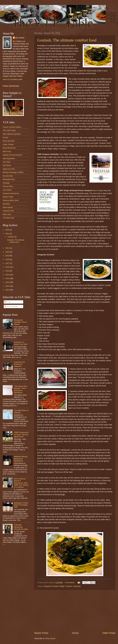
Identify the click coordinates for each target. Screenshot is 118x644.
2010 (8, 290)
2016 (8, 267)
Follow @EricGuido (11, 86)
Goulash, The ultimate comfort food (67, 40)
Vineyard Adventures (11, 193)
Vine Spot (7, 162)
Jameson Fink (8, 211)
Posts (8, 302)
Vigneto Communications (13, 155)
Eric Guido (20, 38)
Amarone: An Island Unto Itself (21, 343)
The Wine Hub (8, 218)
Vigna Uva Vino (9, 169)
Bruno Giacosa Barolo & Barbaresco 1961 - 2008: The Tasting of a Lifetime (21, 483)
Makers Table (8, 197)
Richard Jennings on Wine (13, 172)
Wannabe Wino (9, 179)
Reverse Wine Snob (11, 200)
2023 (8, 234)
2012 (8, 282)
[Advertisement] (75, 611)
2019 (8, 256)
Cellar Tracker (8, 144)
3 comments (70, 583)
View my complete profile (13, 79)
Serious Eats (8, 186)
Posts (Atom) (50, 638)
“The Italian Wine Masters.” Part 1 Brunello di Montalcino (21, 389)
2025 (8, 230)
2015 (8, 271)
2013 (8, 278)
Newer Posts (41, 633)
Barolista (6, 204)
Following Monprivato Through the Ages (21, 527)
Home (75, 633)
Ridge (62, 586)
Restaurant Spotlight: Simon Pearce (20, 322)
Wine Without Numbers (12, 134)
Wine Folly (7, 151)
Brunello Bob (8, 176)
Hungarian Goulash (51, 586)
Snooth (6, 137)
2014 (8, 275)
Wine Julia (7, 214)
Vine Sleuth (7, 190)
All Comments (11, 306)
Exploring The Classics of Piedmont (19, 364)
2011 (8, 286)
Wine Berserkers (9, 148)
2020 (8, 252)
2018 (8, 259)
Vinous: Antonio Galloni (12, 127)
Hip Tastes (7, 165)
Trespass (69, 586)
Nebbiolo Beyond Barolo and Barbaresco (21, 459)
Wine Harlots (8, 207)
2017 (8, 263)
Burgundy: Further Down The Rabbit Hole (21, 505)
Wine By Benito (9, 158)
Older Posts (109, 633)
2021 (8, 248)
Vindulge (6, 183)
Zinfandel (77, 586)
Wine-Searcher (9, 141)
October (11, 237)
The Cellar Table (9, 130)
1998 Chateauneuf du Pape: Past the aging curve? (21, 435)
